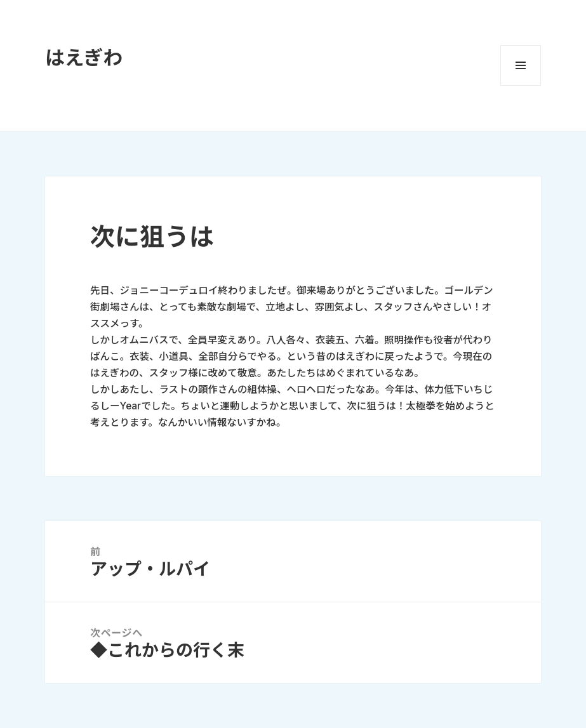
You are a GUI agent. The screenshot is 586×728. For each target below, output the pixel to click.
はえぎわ (84, 57)
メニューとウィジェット (521, 65)
